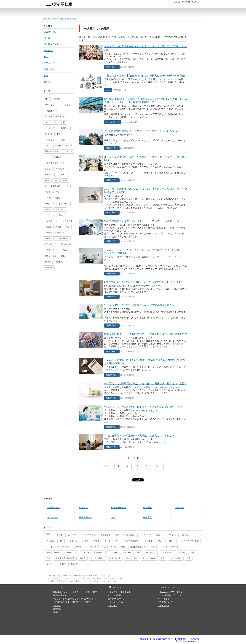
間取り (58, 157)
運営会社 (144, 639)
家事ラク (49, 175)
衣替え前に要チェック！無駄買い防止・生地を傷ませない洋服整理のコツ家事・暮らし (133, 342)
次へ (158, 466)
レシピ (48, 169)
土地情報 (181, 12)
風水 (61, 215)
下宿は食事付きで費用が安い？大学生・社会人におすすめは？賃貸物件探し (133, 441)
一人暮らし (50, 221)
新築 (65, 180)
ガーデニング (51, 122)
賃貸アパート (78, 592)
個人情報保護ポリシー (163, 639)
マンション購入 (60, 599)
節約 (65, 250)
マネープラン (51, 105)
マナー (48, 157)
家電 (63, 122)
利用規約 (182, 639)
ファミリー (60, 209)
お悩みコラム (167, 12)
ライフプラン (67, 105)
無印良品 (65, 128)
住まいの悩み (51, 256)
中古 (67, 186)
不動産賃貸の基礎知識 (54, 233)
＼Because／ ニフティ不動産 (170, 592)
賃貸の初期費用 (52, 151)
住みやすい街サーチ (155, 13)
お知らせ (48, 57)
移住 (47, 180)
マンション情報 (114, 595)
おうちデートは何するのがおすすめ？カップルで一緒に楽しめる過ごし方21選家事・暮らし (133, 56)
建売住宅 (49, 267)
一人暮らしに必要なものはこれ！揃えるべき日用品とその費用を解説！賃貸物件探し (133, 416)
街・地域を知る (51, 44)
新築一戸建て (75, 13)
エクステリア (61, 169)
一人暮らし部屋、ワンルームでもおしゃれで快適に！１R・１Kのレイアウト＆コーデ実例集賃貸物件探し (133, 261)
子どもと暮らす (52, 250)
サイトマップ (163, 606)
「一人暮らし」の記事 (68, 19)
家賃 (63, 140)
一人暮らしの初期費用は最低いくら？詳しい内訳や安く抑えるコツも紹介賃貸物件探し (133, 390)
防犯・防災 (50, 204)
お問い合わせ (163, 599)
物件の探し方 (51, 244)
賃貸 (47, 13)
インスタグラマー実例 (54, 163)
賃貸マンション (65, 592)
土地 (117, 13)
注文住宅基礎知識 (53, 186)
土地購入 (57, 606)
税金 (63, 256)
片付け (58, 227)
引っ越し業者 (67, 244)
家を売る (48, 51)
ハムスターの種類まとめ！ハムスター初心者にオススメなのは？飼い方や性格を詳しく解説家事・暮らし (133, 200)
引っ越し (48, 38)
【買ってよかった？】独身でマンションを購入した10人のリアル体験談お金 (133, 82)
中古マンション (90, 13)
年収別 (48, 227)
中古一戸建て (106, 13)
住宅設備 (49, 134)
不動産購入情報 (60, 595)
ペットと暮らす (66, 221)
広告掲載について (165, 602)
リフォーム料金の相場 (54, 117)
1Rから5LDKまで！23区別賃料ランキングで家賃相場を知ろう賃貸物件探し (133, 315)
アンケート (50, 215)
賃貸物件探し (50, 32)
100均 (56, 180)
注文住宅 (128, 13)
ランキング (68, 151)
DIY (59, 134)
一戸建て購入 (59, 602)
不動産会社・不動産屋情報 (119, 592)
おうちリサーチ (142, 13)
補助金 (48, 262)
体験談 (48, 209)
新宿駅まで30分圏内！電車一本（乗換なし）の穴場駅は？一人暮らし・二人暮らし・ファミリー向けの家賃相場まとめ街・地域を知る (133, 110)
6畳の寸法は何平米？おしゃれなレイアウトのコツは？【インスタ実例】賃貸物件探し (133, 289)
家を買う (48, 82)
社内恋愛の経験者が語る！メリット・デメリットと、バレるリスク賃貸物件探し (133, 139)
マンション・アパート (54, 192)
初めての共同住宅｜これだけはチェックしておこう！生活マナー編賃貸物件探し (133, 231)
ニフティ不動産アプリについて (171, 595)
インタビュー (51, 140)
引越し (192, 12)
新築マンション (59, 13)
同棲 (68, 227)
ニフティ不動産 (61, 4)
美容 (68, 146)
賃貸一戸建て (91, 592)
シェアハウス (51, 128)
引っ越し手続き (62, 238)
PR (46, 99)
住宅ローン (64, 204)
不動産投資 (50, 111)
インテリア (62, 175)
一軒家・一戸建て (53, 198)
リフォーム (49, 63)
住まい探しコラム (50, 19)
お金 (46, 76)
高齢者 (48, 238)
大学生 (48, 146)
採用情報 (195, 639)
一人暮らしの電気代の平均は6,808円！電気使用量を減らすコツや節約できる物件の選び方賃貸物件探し (133, 367)
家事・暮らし (50, 69)
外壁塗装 (56, 99)
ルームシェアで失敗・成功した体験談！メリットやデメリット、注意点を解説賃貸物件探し (133, 168)
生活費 (58, 146)
